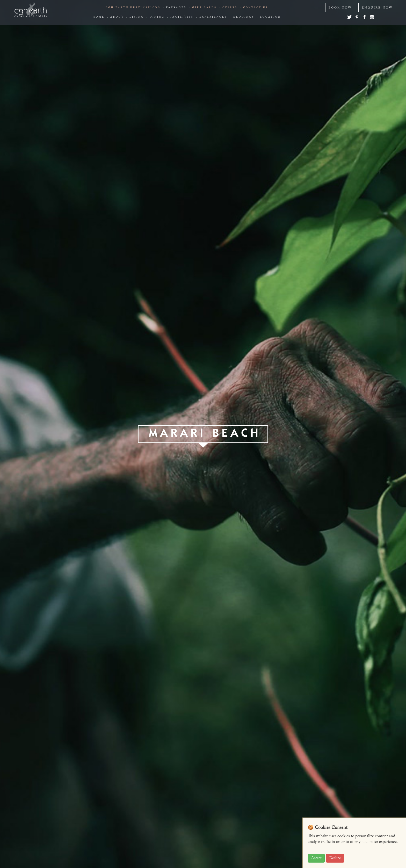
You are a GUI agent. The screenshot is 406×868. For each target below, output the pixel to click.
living (137, 17)
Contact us (256, 8)
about (117, 17)
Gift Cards (204, 8)
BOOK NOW (340, 8)
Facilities (182, 17)
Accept (316, 858)
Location (270, 17)
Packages (176, 8)
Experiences (213, 17)
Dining (157, 17)
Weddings (244, 17)
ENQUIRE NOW (377, 8)
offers (230, 8)
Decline (335, 858)
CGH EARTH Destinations (133, 8)
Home (99, 17)
